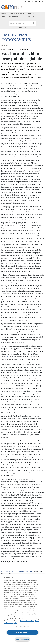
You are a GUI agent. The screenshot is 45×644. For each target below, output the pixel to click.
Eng (41, 2)
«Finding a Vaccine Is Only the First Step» (18, 571)
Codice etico (6, 17)
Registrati (30, 17)
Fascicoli (16, 17)
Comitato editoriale (17, 14)
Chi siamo (5, 14)
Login (23, 17)
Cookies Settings (22, 639)
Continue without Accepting (22, 626)
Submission (31, 14)
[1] (7, 357)
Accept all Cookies (23, 632)
